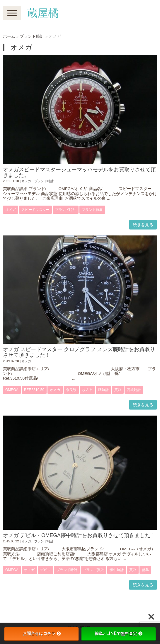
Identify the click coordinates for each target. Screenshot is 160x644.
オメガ (26, 181)
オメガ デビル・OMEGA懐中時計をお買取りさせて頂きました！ (79, 535)
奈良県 (71, 390)
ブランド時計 (32, 36)
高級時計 (134, 390)
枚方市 (87, 390)
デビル (45, 570)
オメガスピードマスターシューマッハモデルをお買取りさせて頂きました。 (79, 172)
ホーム (9, 36)
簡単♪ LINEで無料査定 (119, 633)
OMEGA (12, 390)
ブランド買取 (92, 210)
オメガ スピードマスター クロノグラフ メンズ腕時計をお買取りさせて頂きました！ (79, 352)
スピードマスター (35, 210)
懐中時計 (117, 570)
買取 (118, 390)
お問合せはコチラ (42, 633)
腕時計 (103, 390)
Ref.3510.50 (34, 390)
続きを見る (143, 225)
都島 (145, 570)
